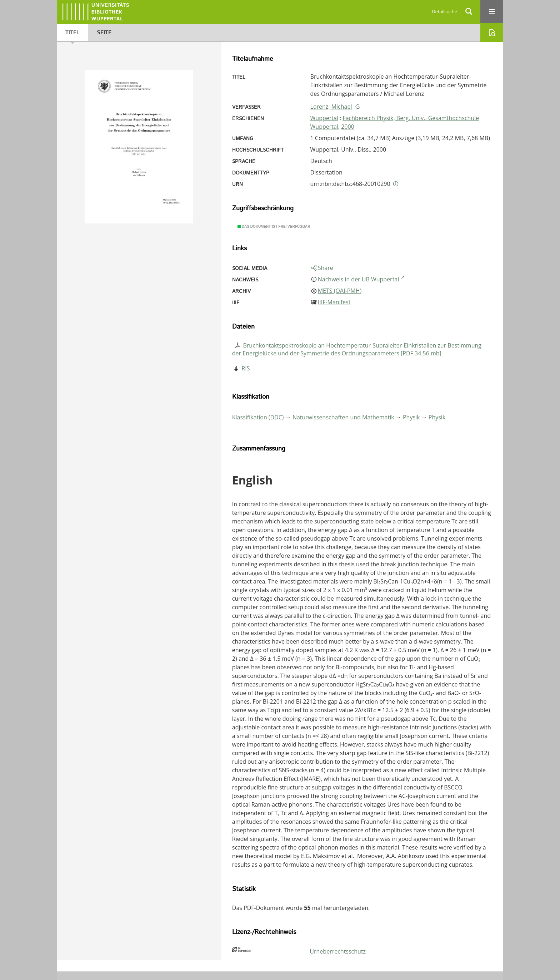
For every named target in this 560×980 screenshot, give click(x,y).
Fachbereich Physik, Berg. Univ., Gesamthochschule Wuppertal (395, 122)
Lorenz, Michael (331, 107)
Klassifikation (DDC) (258, 417)
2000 (348, 127)
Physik (411, 417)
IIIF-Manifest (334, 302)
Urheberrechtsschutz (338, 951)
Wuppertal (324, 118)
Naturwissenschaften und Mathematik (343, 417)
